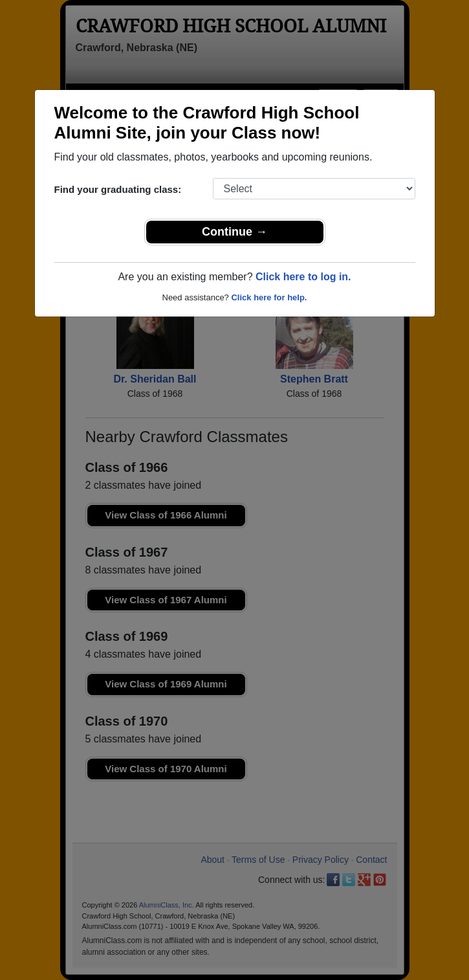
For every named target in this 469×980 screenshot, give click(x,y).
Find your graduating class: (118, 189)
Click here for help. (269, 297)
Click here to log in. (303, 277)
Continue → (234, 232)
